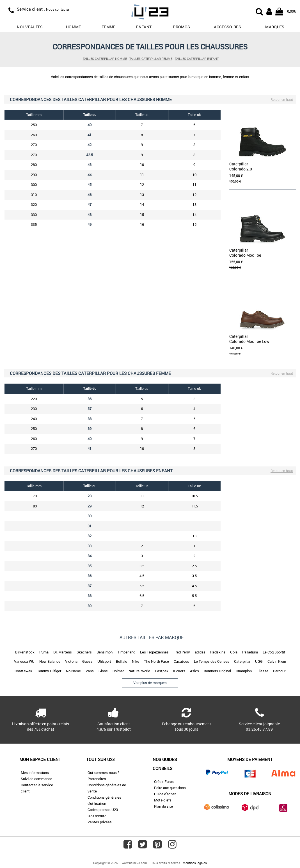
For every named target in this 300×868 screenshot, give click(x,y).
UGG (259, 661)
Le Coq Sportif (274, 652)
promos (181, 27)
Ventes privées (100, 822)
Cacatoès (181, 661)
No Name (73, 671)
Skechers (84, 652)
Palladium (250, 652)
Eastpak (162, 671)
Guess (87, 661)
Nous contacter (58, 9)
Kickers (179, 671)
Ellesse (262, 671)
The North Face (156, 661)
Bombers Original (217, 671)
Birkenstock (25, 652)
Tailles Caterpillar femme (151, 59)
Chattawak (23, 671)
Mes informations (35, 773)
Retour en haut (282, 99)
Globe (103, 671)
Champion (244, 671)
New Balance (50, 661)
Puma (44, 652)
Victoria (71, 661)
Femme (109, 27)
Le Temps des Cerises (212, 661)
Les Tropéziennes (154, 652)
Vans (90, 671)
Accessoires (227, 27)
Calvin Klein (277, 661)
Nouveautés (30, 27)
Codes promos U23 (103, 810)
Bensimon (105, 652)
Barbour (279, 671)
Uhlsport (104, 661)
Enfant (144, 27)
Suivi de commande (36, 779)
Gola (234, 652)
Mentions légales (195, 863)
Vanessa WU (24, 661)
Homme (74, 27)
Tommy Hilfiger (49, 671)
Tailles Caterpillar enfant (197, 59)
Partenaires (97, 779)
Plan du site (163, 806)
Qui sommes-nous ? (103, 773)
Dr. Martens (63, 652)
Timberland (126, 652)
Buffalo (122, 661)
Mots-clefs (163, 800)
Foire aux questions (170, 788)
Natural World (139, 671)
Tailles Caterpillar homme (105, 59)
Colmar (118, 671)
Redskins (218, 652)
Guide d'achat (165, 794)
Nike (136, 661)
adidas (200, 652)
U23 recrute (97, 816)
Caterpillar (242, 661)
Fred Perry (182, 652)
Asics (194, 671)
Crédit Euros (164, 782)
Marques (275, 27)
